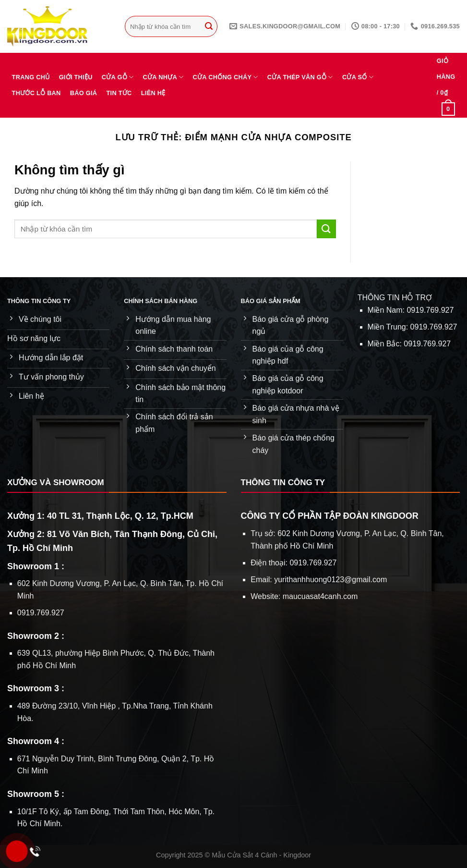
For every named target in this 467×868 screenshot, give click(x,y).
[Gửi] (209, 26)
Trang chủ (31, 77)
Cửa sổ (358, 77)
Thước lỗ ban (36, 93)
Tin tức (119, 93)
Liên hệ (153, 93)
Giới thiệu (76, 77)
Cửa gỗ (118, 77)
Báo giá (84, 93)
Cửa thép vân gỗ (300, 77)
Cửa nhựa (163, 77)
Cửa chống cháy (226, 77)
